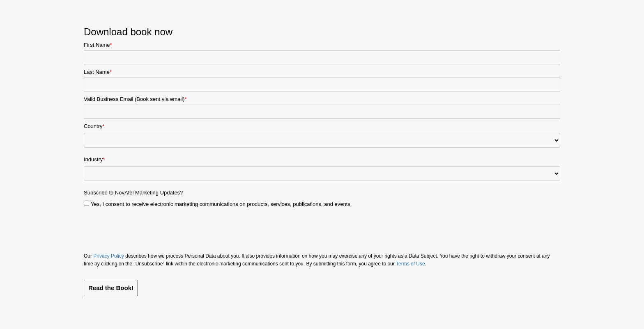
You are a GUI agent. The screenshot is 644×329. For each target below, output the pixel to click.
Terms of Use (411, 264)
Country (93, 126)
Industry (93, 160)
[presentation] (146, 228)
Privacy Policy (109, 256)
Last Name (97, 72)
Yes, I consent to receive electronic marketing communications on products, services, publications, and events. (221, 204)
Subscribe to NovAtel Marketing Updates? (133, 193)
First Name (97, 45)
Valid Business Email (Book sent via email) (134, 99)
